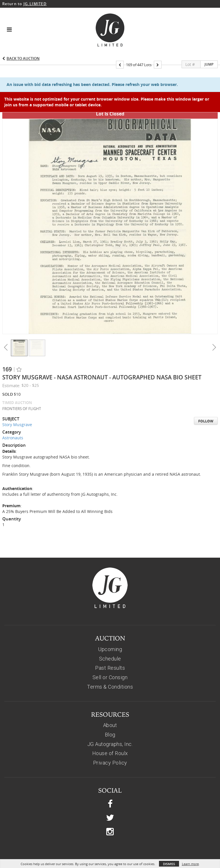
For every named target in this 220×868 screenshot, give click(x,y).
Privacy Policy (110, 742)
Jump (209, 64)
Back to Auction (23, 58)
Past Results (110, 647)
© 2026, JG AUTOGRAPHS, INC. (110, 851)
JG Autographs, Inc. (110, 724)
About (110, 705)
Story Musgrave (17, 404)
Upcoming (110, 629)
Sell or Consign (110, 657)
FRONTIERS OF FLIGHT (22, 388)
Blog (110, 714)
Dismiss (169, 864)
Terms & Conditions (110, 666)
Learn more (190, 864)
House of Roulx (110, 733)
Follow (206, 401)
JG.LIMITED (35, 4)
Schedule (110, 638)
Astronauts (13, 417)
